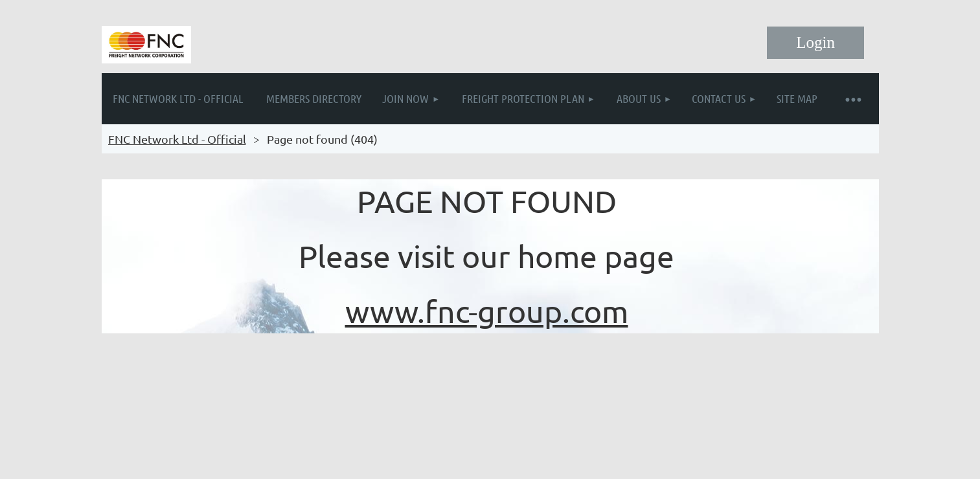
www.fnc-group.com (487, 311)
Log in (815, 43)
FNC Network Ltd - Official (177, 139)
